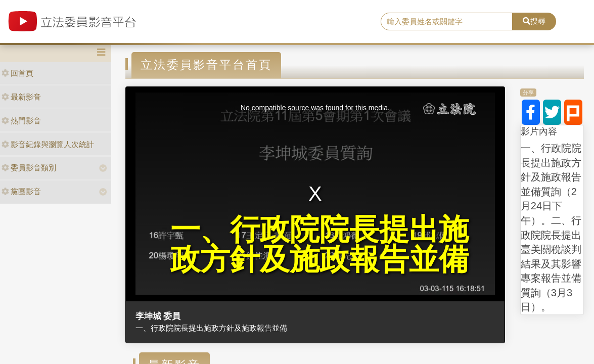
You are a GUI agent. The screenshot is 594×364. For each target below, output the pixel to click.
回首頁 (17, 73)
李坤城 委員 (158, 316)
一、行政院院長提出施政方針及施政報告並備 (211, 328)
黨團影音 (21, 191)
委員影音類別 (29, 168)
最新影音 (21, 97)
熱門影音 (21, 121)
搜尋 (534, 21)
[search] (447, 22)
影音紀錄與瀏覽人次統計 (48, 144)
